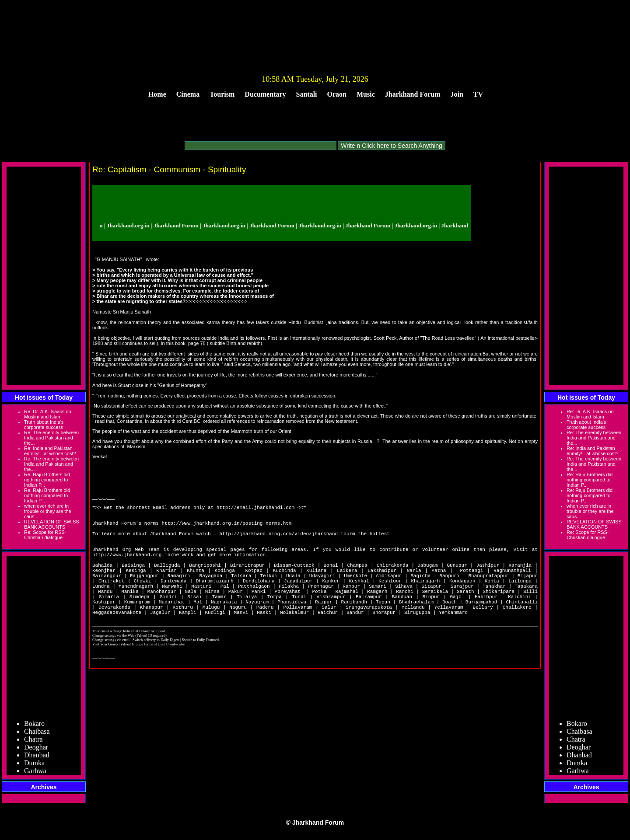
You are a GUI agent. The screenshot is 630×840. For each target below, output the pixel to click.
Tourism (222, 94)
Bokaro (34, 726)
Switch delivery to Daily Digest (156, 667)
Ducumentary (265, 94)
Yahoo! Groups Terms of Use (142, 672)
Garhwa (35, 773)
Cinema (188, 94)
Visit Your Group (105, 672)
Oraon (337, 94)
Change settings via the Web (113, 663)
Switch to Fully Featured (200, 667)
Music (366, 94)
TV (478, 94)
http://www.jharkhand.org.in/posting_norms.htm (226, 528)
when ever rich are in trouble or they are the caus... (48, 511)
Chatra (33, 742)
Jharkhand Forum (413, 94)
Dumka (34, 765)
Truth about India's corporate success (44, 425)
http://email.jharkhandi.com (255, 508)
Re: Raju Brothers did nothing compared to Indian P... (47, 480)
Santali (307, 94)
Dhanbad (37, 758)
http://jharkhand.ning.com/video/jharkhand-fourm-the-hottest (304, 541)
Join (457, 94)
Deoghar (36, 750)
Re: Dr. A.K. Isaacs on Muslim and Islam (48, 414)
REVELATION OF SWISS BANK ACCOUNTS (52, 524)
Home (157, 94)
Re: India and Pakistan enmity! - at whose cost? (50, 451)
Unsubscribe (175, 672)
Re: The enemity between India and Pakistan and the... (51, 438)
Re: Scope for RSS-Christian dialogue (45, 535)
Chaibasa (37, 734)
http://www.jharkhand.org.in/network (143, 567)
